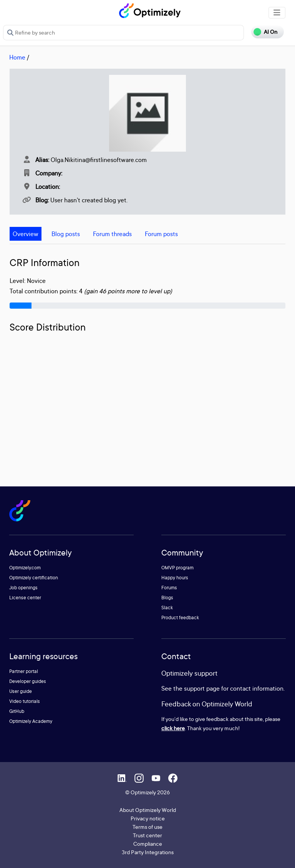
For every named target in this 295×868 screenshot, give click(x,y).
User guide (21, 691)
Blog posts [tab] (66, 234)
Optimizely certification (34, 578)
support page (202, 688)
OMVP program (177, 568)
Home (17, 57)
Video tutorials (25, 701)
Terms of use (147, 827)
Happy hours (175, 578)
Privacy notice (148, 818)
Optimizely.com (25, 568)
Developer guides (28, 681)
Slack (167, 608)
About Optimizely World (148, 810)
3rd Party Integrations (148, 852)
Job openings (23, 588)
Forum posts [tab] (161, 234)
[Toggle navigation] (277, 13)
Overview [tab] (26, 234)
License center (25, 598)
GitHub (17, 711)
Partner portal (24, 671)
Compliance (148, 844)
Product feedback (180, 618)
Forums (169, 588)
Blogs (167, 598)
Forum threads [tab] (112, 234)
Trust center (147, 835)
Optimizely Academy (31, 721)
